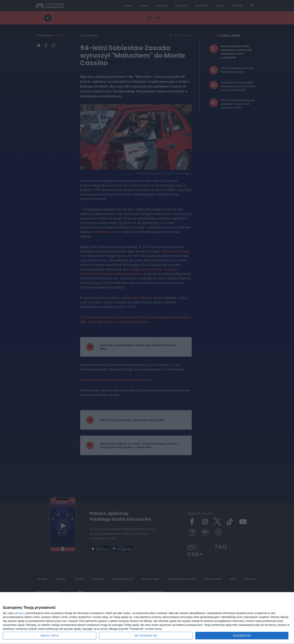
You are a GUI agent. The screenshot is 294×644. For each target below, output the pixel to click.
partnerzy (19, 613)
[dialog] (147, 618)
